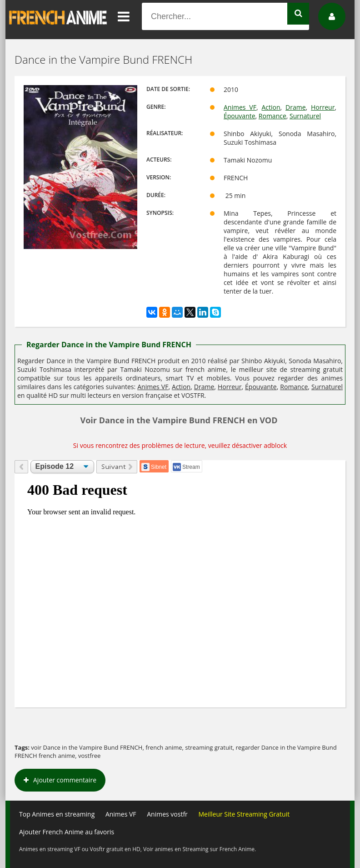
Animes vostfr (167, 814)
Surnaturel (305, 116)
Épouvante (240, 116)
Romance (272, 116)
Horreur (323, 107)
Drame (295, 107)
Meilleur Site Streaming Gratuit (244, 814)
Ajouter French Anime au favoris (67, 832)
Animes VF (240, 107)
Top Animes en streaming (57, 814)
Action (271, 107)
